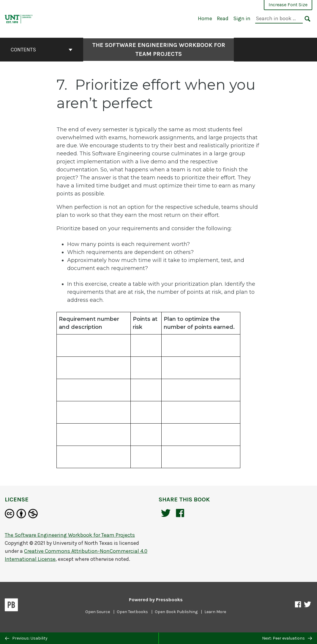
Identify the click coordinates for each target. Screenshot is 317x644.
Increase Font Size (288, 5)
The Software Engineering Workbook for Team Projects (159, 49)
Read (223, 18)
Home (205, 18)
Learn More (215, 612)
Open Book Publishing (176, 612)
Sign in (242, 18)
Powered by (156, 600)
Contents (42, 50)
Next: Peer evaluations (287, 638)
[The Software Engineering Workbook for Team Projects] (19, 18)
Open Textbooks (132, 612)
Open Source (98, 612)
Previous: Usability (26, 638)
